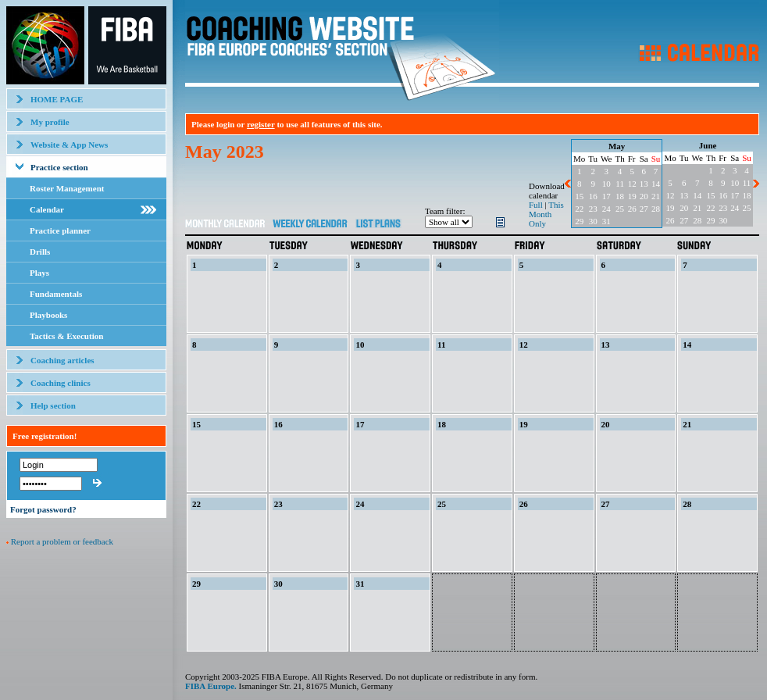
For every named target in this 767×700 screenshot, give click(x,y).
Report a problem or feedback (62, 541)
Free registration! (45, 436)
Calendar (47, 209)
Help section (53, 405)
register (261, 124)
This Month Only (546, 214)
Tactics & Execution (66, 336)
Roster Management (67, 188)
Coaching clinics (61, 383)
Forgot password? (43, 509)
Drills (40, 252)
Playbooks (48, 315)
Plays (39, 273)
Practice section (59, 167)
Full (536, 205)
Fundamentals (56, 294)
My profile (50, 122)
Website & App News (69, 145)
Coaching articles (62, 360)
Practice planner (60, 230)
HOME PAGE (57, 99)
